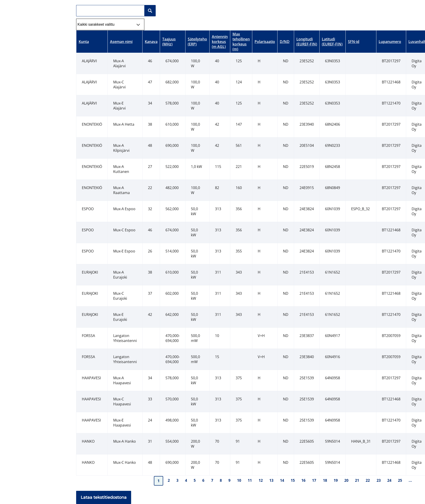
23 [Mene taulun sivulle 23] (379, 480)
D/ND (285, 42)
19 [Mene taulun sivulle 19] (336, 480)
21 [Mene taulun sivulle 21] (357, 480)
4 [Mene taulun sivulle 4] (186, 480)
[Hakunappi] (150, 11)
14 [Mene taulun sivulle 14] (282, 480)
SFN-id (354, 42)
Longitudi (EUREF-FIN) (307, 42)
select (142, 21)
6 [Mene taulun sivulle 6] (203, 480)
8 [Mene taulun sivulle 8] (221, 480)
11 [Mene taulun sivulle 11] (250, 480)
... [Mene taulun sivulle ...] (410, 480)
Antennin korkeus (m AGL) (220, 42)
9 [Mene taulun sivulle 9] (229, 480)
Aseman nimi (121, 42)
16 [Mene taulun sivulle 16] (303, 480)
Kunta (84, 42)
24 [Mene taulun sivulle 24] (389, 480)
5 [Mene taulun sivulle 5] (195, 480)
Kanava (151, 42)
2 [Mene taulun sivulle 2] (169, 480)
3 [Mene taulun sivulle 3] (177, 480)
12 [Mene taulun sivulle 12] (261, 480)
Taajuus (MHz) (169, 42)
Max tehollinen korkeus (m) (241, 42)
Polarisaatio (265, 42)
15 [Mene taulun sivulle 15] (293, 480)
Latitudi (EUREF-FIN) (332, 42)
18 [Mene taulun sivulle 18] (325, 480)
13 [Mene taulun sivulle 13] (271, 480)
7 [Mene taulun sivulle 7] (212, 480)
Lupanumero (390, 42)
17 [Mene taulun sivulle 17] (314, 480)
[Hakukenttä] (110, 11)
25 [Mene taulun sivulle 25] (400, 480)
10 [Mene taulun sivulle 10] (239, 480)
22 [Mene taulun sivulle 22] (368, 480)
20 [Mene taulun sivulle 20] (346, 480)
